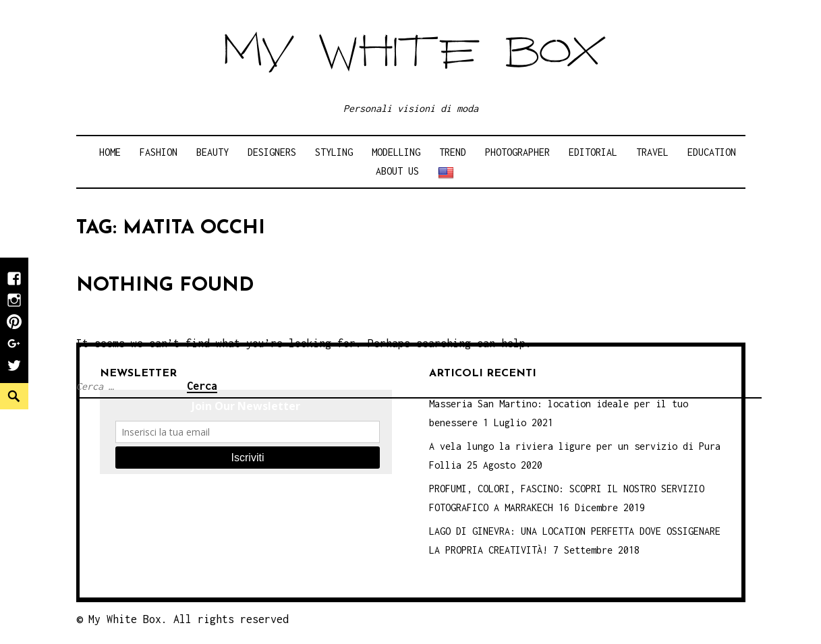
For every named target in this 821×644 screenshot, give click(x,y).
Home (110, 152)
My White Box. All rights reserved (189, 619)
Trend (453, 152)
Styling (334, 152)
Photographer (517, 152)
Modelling (396, 152)
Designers (272, 152)
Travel (652, 152)
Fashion (159, 152)
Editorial (593, 152)
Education (712, 152)
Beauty (213, 152)
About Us (397, 171)
